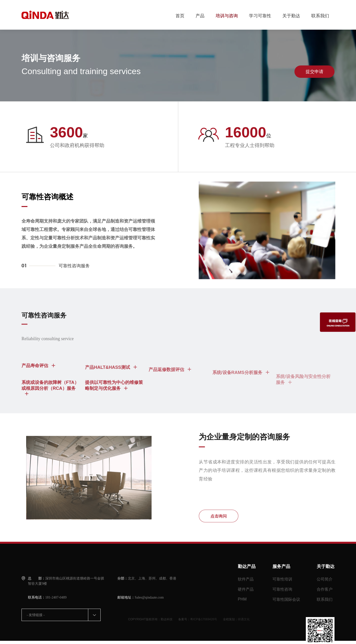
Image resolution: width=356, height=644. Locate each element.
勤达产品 (247, 566)
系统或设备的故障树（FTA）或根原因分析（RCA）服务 (50, 398)
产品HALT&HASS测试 (111, 381)
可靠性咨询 (282, 589)
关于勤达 (291, 16)
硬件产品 (246, 589)
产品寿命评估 (38, 376)
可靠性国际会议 (286, 599)
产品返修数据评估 (170, 386)
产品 (200, 16)
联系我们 (320, 16)
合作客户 (325, 589)
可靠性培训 (282, 579)
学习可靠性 (260, 16)
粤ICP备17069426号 (204, 619)
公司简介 (325, 579)
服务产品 (281, 566)
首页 (180, 16)
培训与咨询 (227, 16)
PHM (242, 599)
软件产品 (246, 579)
